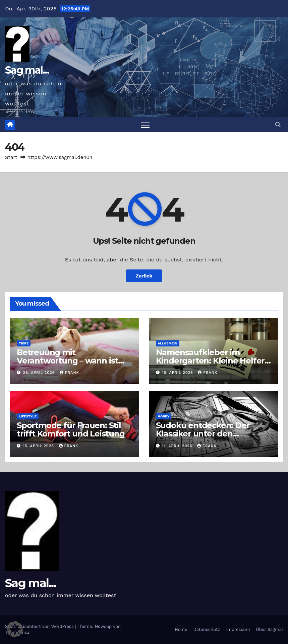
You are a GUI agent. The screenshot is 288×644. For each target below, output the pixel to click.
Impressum (238, 629)
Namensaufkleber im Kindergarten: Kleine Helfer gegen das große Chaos (210, 361)
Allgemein (168, 343)
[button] (278, 125)
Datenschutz (207, 629)
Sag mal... (27, 70)
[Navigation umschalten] (145, 125)
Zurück (144, 276)
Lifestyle (28, 416)
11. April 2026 (178, 446)
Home (181, 629)
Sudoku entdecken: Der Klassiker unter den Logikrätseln (203, 434)
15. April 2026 (39, 446)
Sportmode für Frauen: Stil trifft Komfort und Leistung (71, 429)
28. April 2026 (40, 373)
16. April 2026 (178, 373)
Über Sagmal (270, 629)
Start (11, 157)
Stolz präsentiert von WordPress (40, 626)
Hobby (164, 416)
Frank (69, 373)
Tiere (24, 343)
